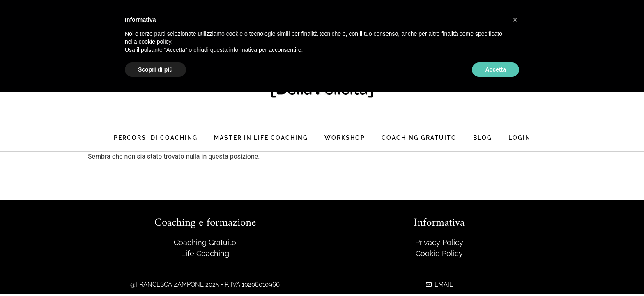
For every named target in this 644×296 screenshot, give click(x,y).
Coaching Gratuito (419, 138)
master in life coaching (261, 138)
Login (520, 138)
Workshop (345, 138)
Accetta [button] (496, 69)
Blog (483, 138)
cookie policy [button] (155, 42)
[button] (515, 20)
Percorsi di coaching (156, 138)
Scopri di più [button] (155, 69)
